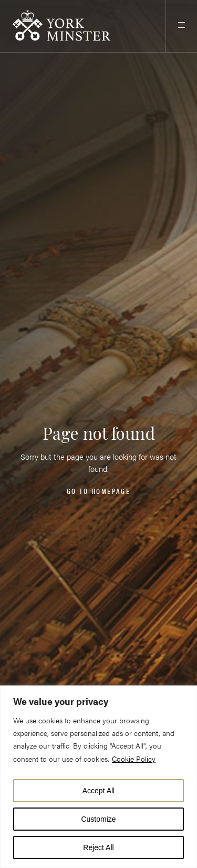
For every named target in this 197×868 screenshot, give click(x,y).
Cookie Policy (134, 759)
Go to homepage (98, 491)
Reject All (98, 847)
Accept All (98, 791)
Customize (98, 819)
